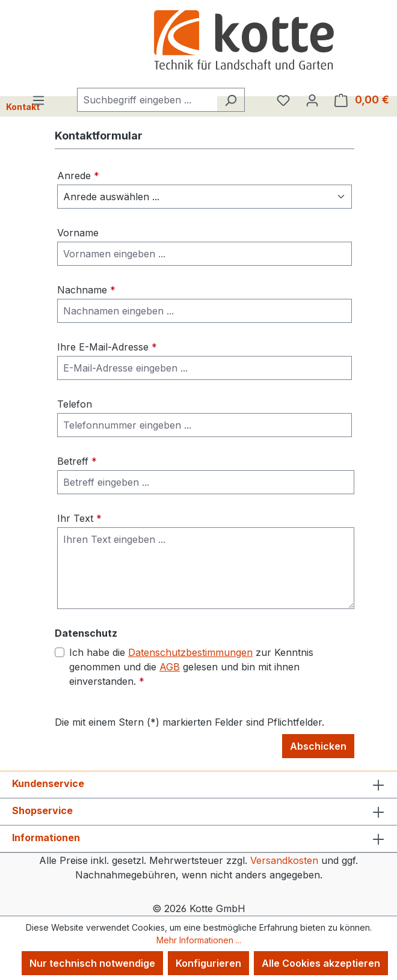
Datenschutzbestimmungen (190, 652)
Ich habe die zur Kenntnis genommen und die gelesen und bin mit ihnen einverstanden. (191, 666)
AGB (170, 667)
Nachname (86, 290)
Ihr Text (79, 518)
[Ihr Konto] (312, 100)
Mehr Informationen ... (199, 940)
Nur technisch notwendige (92, 963)
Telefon (75, 404)
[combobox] (147, 100)
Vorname (78, 233)
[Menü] (38, 100)
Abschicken (318, 746)
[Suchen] (231, 100)
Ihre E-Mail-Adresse (107, 347)
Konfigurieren (208, 963)
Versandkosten (284, 860)
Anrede (78, 176)
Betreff (77, 461)
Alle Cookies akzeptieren (321, 963)
